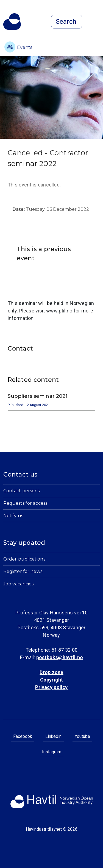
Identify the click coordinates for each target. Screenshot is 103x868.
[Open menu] (96, 22)
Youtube (82, 736)
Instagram (52, 752)
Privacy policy (51, 687)
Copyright (52, 680)
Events (18, 47)
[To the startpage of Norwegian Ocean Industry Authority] (12, 22)
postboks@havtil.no (60, 657)
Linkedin (53, 736)
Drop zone (51, 672)
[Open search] (67, 22)
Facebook (23, 736)
